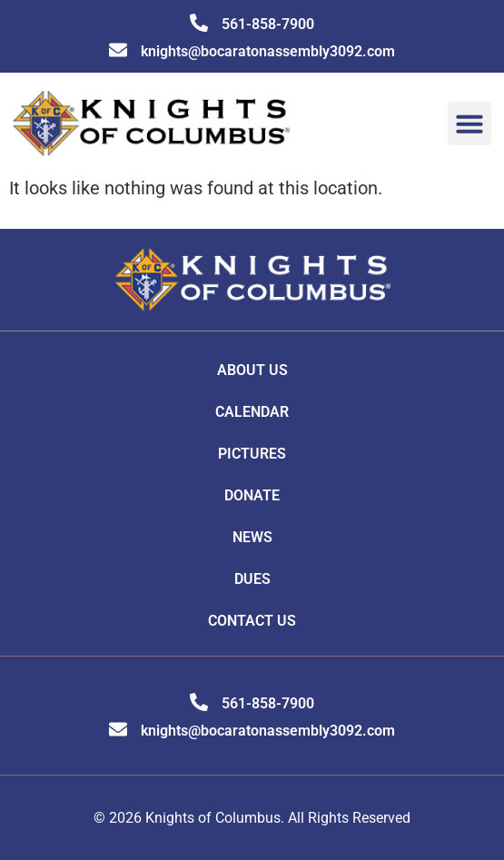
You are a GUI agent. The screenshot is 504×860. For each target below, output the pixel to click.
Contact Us (252, 621)
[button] (469, 124)
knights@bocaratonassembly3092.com (268, 51)
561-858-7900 (268, 24)
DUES (252, 579)
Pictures (252, 454)
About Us (252, 370)
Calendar (252, 412)
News (252, 537)
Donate (252, 495)
